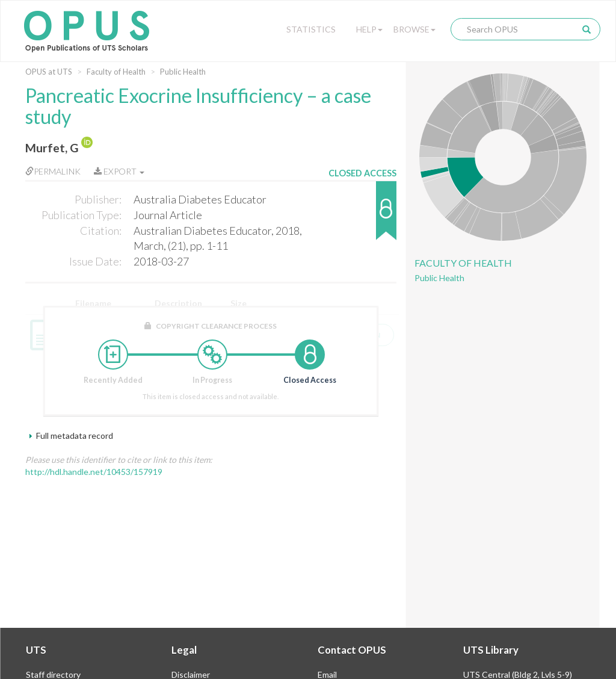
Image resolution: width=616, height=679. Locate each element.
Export (119, 171)
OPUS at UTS (49, 72)
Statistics (311, 29)
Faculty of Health (116, 72)
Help (369, 29)
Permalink (53, 171)
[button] (362, 216)
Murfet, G (52, 148)
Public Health (183, 72)
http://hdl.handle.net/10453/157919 (94, 472)
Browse (414, 29)
